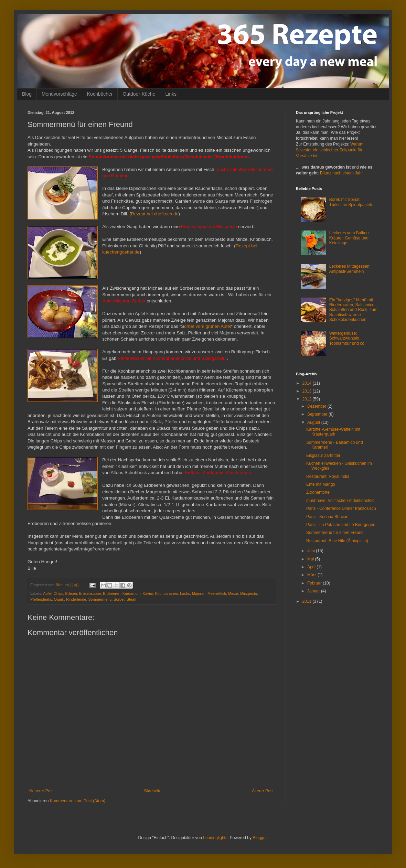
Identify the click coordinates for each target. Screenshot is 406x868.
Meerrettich (217, 593)
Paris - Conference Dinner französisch (341, 508)
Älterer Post (263, 791)
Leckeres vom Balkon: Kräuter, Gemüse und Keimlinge (350, 238)
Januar (314, 591)
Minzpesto (249, 593)
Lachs (185, 593)
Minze (233, 593)
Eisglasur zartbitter (323, 456)
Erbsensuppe (90, 593)
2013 (308, 391)
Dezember (317, 406)
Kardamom (132, 593)
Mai (311, 559)
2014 (308, 383)
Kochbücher (100, 94)
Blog (27, 94)
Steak (131, 599)
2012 (308, 399)
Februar (315, 583)
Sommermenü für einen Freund (335, 533)
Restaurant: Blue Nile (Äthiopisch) (337, 541)
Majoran (199, 593)
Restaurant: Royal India (328, 476)
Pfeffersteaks (41, 599)
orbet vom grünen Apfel (207, 326)
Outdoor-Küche (139, 94)
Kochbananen (167, 593)
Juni (312, 551)
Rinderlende (76, 599)
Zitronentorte (318, 492)
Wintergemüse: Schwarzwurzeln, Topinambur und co (347, 338)
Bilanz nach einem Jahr (341, 173)
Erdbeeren (111, 593)
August (314, 422)
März (312, 575)
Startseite (153, 791)
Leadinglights (215, 838)
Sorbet (119, 599)
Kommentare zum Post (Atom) (78, 801)
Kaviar (148, 593)
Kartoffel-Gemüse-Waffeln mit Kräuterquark (333, 432)
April (312, 567)
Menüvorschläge (59, 94)
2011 (308, 601)
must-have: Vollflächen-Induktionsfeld (340, 501)
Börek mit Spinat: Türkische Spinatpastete (351, 202)
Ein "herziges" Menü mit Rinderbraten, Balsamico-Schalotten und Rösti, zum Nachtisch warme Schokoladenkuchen (353, 310)
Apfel (47, 593)
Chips (58, 593)
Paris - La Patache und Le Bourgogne (341, 525)
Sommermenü (100, 599)
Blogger (260, 838)
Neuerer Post (41, 791)
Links (171, 94)
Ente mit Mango (321, 484)
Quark (59, 599)
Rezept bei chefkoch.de (155, 214)
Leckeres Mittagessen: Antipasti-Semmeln (350, 269)
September (318, 414)
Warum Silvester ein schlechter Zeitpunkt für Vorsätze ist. (330, 150)
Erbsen (71, 593)
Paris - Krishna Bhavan (327, 517)
